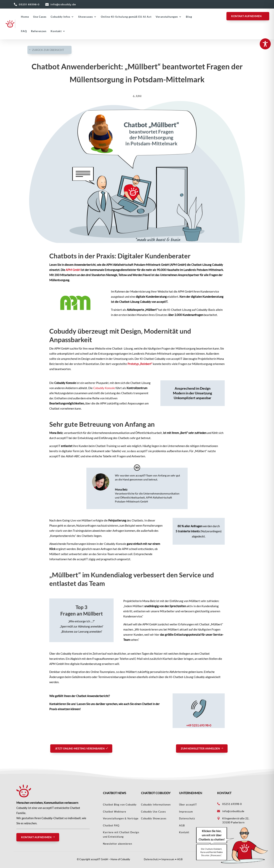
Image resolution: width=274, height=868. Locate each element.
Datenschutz (187, 818)
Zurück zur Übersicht (48, 50)
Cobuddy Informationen (156, 805)
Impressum (186, 812)
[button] (232, 845)
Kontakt (56, 31)
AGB (180, 859)
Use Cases (40, 17)
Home (25, 17)
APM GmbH (73, 270)
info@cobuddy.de (63, 4)
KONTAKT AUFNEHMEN (246, 16)
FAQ (24, 31)
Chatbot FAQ (111, 825)
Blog (189, 17)
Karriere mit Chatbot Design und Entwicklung (121, 834)
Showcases (86, 17)
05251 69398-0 (29, 4)
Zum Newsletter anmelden (200, 748)
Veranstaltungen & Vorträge (121, 818)
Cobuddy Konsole (104, 388)
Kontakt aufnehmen (36, 837)
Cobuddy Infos (60, 17)
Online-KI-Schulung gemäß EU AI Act (126, 17)
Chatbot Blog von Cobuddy (120, 805)
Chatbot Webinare (115, 812)
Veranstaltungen (167, 17)
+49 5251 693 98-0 (199, 725)
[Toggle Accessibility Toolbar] (265, 44)
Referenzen (39, 31)
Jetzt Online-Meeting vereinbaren (80, 748)
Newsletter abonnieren (117, 844)
